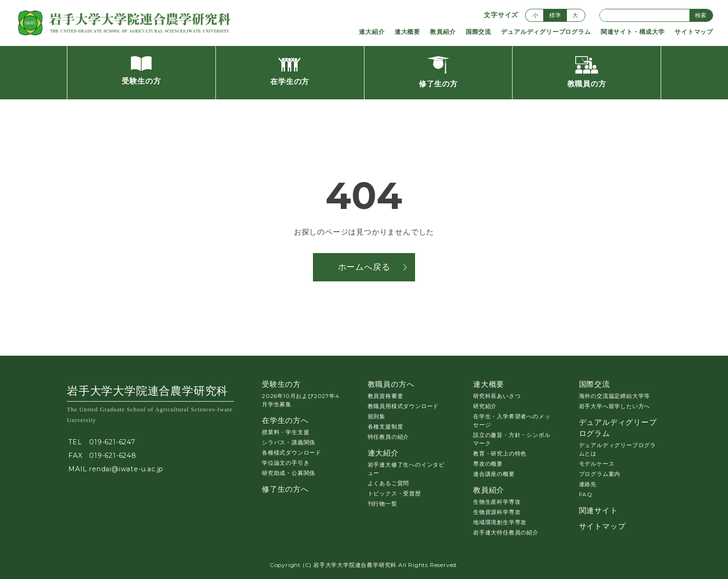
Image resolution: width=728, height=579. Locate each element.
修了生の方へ (285, 489)
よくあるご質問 (389, 483)
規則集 (377, 416)
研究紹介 (485, 406)
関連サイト (598, 511)
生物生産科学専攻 (497, 502)
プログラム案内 (600, 474)
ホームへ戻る (364, 267)
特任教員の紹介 (389, 437)
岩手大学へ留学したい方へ (615, 406)
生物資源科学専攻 (497, 512)
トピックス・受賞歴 (394, 493)
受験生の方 (281, 384)
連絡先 (588, 484)
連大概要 (407, 32)
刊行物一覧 (383, 504)
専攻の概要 (488, 464)
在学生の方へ (285, 420)
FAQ (586, 494)
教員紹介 (443, 32)
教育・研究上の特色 (500, 453)
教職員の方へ (391, 384)
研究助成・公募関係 (289, 473)
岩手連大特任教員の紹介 (506, 532)
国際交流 (478, 32)
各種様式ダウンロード (292, 452)
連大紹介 (372, 32)
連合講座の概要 (494, 474)
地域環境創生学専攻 (500, 522)
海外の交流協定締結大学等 (615, 396)
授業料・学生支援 (286, 432)
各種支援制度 (386, 426)
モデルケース (597, 464)
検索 (701, 15)
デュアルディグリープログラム (546, 32)
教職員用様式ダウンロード (403, 406)
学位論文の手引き (286, 463)
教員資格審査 (386, 396)
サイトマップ (694, 32)
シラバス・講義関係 (289, 442)
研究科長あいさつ (497, 396)
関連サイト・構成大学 (633, 32)
